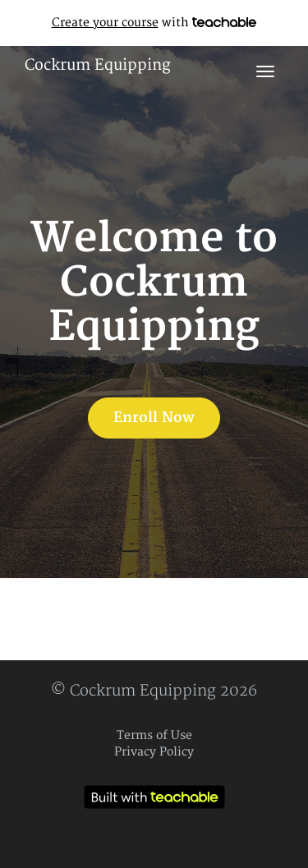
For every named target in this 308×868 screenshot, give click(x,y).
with (154, 23)
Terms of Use (154, 735)
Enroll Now (154, 418)
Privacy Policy (154, 752)
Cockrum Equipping (98, 65)
